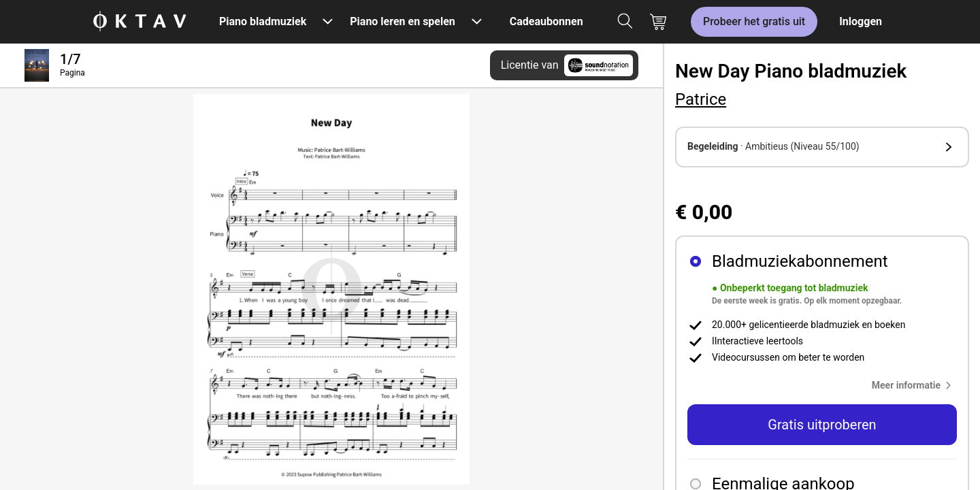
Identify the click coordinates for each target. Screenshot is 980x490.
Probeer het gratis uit (754, 21)
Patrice (701, 99)
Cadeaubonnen (546, 21)
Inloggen (861, 21)
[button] (822, 147)
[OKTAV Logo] (140, 22)
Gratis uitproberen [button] (822, 425)
